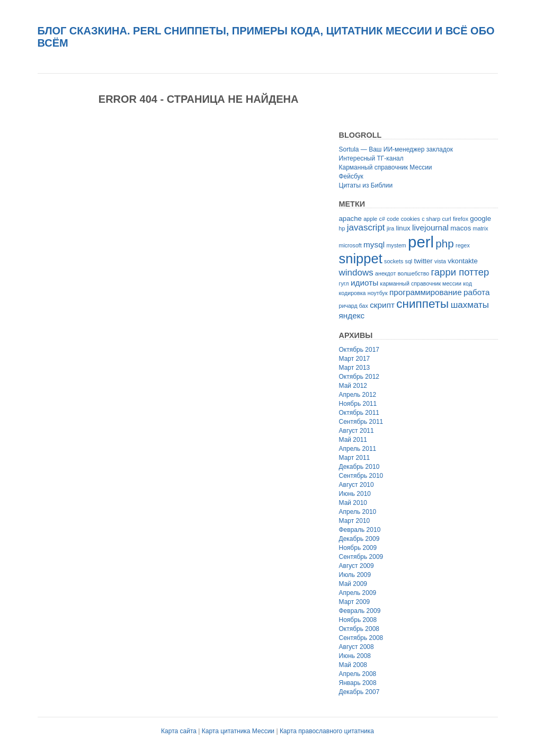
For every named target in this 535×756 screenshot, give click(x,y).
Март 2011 (355, 458)
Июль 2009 (355, 575)
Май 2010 (353, 503)
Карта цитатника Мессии (238, 731)
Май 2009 (353, 584)
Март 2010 (355, 521)
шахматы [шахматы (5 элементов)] (470, 305)
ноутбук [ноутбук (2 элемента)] (378, 293)
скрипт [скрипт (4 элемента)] (382, 305)
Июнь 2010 (355, 494)
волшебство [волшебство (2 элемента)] (413, 273)
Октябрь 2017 (359, 350)
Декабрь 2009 (359, 539)
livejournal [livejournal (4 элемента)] (430, 228)
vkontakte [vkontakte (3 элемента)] (463, 261)
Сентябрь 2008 (361, 638)
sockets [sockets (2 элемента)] (394, 261)
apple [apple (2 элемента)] (370, 219)
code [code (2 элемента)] (393, 219)
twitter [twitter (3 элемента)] (423, 261)
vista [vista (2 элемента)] (440, 261)
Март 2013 (355, 368)
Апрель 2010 (358, 512)
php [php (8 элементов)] (444, 243)
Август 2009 (356, 566)
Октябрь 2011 (359, 413)
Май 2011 (353, 440)
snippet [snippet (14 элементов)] (361, 259)
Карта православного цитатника (327, 731)
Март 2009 (355, 602)
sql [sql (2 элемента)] (409, 261)
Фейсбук (351, 176)
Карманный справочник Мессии (386, 167)
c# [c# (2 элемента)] (382, 219)
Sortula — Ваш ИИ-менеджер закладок (396, 149)
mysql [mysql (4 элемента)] (374, 244)
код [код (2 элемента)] (467, 283)
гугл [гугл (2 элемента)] (344, 283)
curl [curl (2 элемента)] (446, 219)
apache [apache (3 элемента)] (350, 219)
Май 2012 (353, 386)
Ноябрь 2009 (358, 548)
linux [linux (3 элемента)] (403, 228)
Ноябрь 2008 (358, 620)
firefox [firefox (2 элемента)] (461, 219)
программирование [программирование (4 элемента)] (426, 292)
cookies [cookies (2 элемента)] (411, 219)
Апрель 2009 (358, 593)
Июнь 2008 (355, 656)
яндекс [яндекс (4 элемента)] (352, 315)
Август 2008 (356, 647)
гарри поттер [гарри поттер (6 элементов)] (460, 272)
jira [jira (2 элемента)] (390, 228)
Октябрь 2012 (359, 377)
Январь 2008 (358, 683)
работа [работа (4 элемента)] (476, 292)
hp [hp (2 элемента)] (342, 228)
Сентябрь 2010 (361, 476)
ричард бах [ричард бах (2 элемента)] (354, 306)
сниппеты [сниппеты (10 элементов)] (422, 304)
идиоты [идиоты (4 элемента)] (364, 283)
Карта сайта (179, 731)
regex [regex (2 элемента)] (463, 245)
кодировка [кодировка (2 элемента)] (353, 293)
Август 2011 (356, 431)
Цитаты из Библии (366, 185)
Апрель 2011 (358, 449)
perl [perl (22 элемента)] (421, 242)
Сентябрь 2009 (361, 557)
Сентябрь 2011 (361, 422)
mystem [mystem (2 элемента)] (396, 245)
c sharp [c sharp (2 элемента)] (431, 219)
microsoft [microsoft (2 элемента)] (350, 245)
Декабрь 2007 (359, 692)
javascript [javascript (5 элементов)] (366, 228)
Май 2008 (353, 665)
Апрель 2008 (358, 674)
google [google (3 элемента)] (480, 219)
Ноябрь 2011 (358, 404)
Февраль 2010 (360, 530)
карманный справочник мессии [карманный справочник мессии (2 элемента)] (421, 283)
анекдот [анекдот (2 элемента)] (385, 273)
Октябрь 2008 (359, 629)
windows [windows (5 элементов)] (356, 273)
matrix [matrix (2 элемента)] (481, 228)
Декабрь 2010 (359, 467)
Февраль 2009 (360, 611)
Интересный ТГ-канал (371, 158)
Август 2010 (356, 485)
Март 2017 (355, 359)
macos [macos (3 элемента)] (461, 228)
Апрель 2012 (358, 395)
